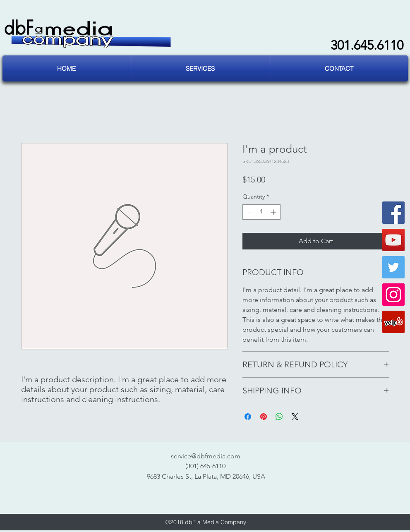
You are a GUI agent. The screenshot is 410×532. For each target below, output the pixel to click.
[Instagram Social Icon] (393, 295)
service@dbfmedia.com (206, 456)
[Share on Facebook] (248, 417)
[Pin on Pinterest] (264, 417)
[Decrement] (249, 212)
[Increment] (274, 212)
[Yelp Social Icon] (393, 322)
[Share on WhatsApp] (279, 417)
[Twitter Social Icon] (393, 267)
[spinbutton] (261, 212)
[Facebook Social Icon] (393, 213)
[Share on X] (295, 417)
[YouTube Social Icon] (393, 240)
